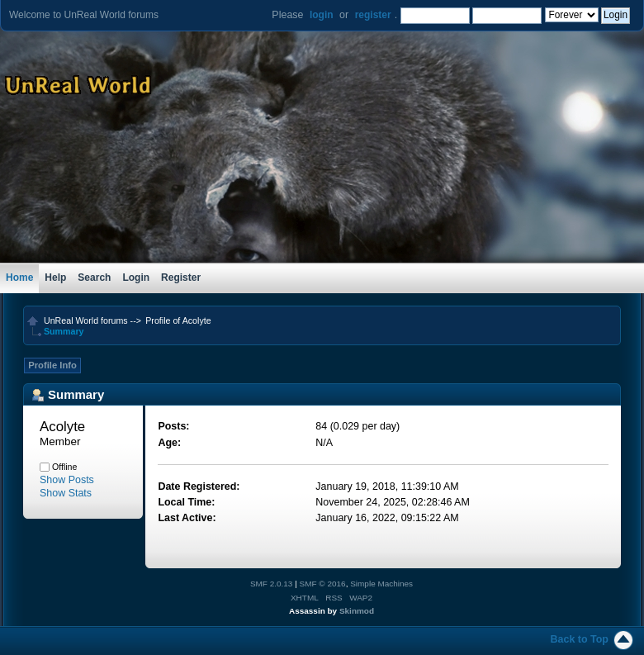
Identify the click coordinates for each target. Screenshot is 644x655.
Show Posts (67, 480)
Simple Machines (381, 584)
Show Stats (66, 493)
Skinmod (357, 611)
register (373, 15)
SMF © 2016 (323, 584)
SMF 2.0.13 (272, 584)
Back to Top (580, 639)
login (322, 15)
